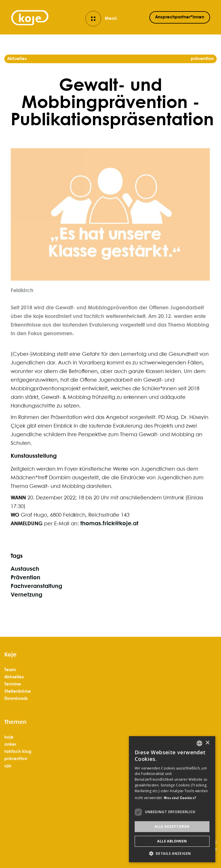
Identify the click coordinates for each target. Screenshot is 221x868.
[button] (172, 853)
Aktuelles (14, 687)
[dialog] (172, 799)
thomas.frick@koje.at (109, 540)
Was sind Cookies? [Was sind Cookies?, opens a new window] (180, 798)
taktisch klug (18, 776)
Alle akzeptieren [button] (172, 826)
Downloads (16, 709)
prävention (16, 783)
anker (10, 768)
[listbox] (199, 743)
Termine (13, 694)
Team (10, 680)
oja (8, 790)
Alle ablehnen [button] (172, 841)
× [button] (207, 743)
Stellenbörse (18, 701)
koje (9, 761)
